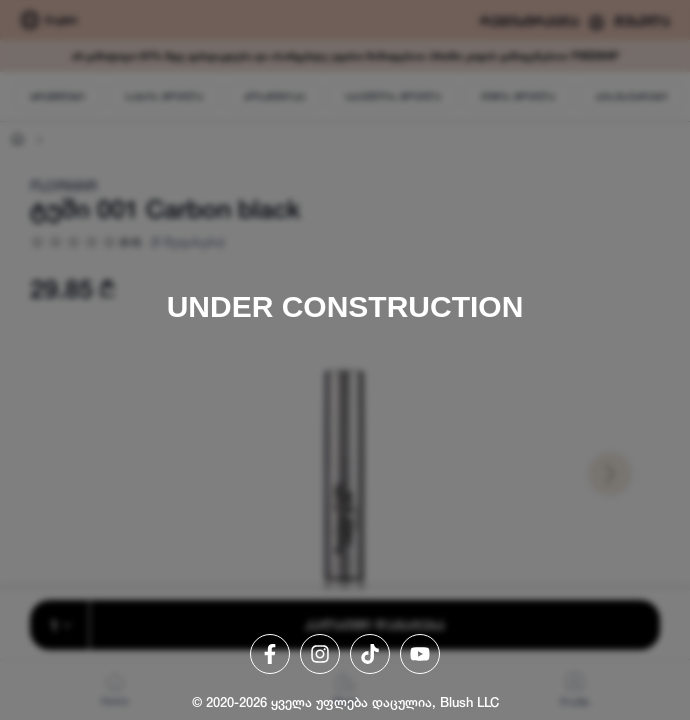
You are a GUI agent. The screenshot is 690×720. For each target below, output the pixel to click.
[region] (345, 360)
